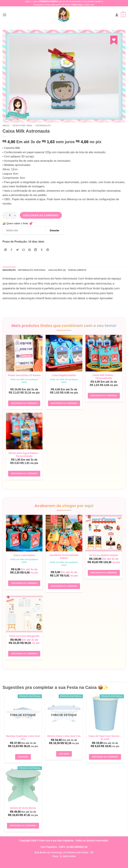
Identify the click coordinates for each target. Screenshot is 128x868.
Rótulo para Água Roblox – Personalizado (24, 458)
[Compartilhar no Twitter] (18, 250)
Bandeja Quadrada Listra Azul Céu (23, 741)
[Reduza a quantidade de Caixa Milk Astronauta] (4, 215)
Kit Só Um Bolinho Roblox (104, 559)
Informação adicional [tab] (32, 270)
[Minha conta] (117, 15)
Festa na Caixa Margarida (24, 640)
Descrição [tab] (9, 270)
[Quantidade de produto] (10, 215)
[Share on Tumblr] (42, 250)
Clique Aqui (77, 5)
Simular (54, 230)
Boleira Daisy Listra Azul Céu (64, 740)
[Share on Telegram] (48, 250)
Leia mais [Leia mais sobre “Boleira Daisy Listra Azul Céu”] (64, 758)
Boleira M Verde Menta (23, 812)
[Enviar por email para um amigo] (24, 250)
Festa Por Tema (22, 126)
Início (6, 126)
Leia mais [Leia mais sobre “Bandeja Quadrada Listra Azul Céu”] (23, 761)
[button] (4, 15)
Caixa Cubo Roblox (24, 559)
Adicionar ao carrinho (41, 215)
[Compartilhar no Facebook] (12, 250)
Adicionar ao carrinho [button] (24, 406)
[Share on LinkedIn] (36, 250)
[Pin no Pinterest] (30, 250)
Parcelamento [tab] (77, 270)
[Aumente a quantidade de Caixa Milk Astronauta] (15, 215)
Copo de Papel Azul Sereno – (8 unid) (105, 741)
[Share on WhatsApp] (6, 250)
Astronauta (43, 126)
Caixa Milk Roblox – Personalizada (104, 377)
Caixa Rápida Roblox (64, 375)
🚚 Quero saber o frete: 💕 (18, 223)
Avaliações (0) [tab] (57, 270)
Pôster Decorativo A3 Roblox (24, 377)
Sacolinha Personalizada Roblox (64, 560)
